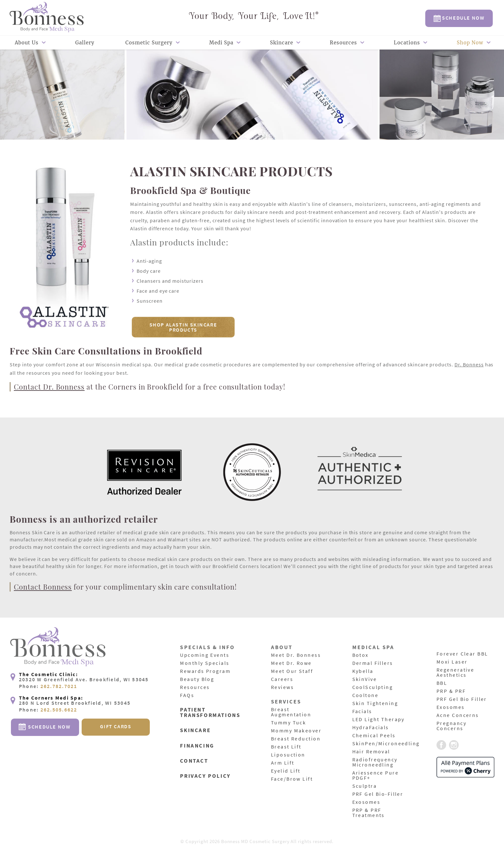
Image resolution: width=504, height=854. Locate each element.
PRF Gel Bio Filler (463, 699)
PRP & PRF (452, 691)
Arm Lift (283, 763)
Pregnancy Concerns (452, 726)
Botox (361, 655)
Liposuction (289, 755)
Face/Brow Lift (293, 779)
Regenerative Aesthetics (456, 673)
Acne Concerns (459, 715)
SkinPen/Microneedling (387, 744)
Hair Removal (372, 752)
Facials (363, 712)
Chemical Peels (375, 736)
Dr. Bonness (469, 364)
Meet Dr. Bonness (297, 655)
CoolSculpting (373, 687)
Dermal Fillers (374, 663)
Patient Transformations (211, 713)
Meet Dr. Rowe (292, 663)
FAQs (187, 695)
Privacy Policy (206, 775)
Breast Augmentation (292, 712)
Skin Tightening (376, 703)
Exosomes (367, 802)
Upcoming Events (206, 655)
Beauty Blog (198, 679)
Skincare (282, 42)
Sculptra (365, 786)
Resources (343, 42)
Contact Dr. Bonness (49, 387)
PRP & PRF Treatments (369, 813)
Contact (194, 760)
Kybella (363, 671)
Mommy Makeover (297, 731)
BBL (442, 683)
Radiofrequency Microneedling (376, 762)
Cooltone (366, 695)
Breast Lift (287, 747)
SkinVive (365, 679)
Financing (198, 745)
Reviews (283, 687)
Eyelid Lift (287, 771)
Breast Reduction (297, 739)
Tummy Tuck (289, 723)
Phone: (48, 707)
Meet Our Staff (293, 671)
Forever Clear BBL (464, 654)
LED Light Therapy (380, 720)
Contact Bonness (43, 587)
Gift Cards (116, 747)
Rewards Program (206, 671)
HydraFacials (372, 728)
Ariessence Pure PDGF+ (377, 776)
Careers (283, 679)
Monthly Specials (206, 663)
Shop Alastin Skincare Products (183, 327)
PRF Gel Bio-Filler (379, 794)
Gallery (85, 42)
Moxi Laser (453, 662)
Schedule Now (459, 18)
